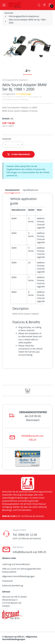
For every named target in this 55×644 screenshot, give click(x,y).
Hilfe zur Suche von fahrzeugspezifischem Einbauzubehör (22, 570)
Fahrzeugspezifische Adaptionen (24, 16)
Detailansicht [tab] (12, 190)
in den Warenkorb (18, 154)
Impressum (8, 581)
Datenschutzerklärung (13, 585)
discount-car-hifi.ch (14, 637)
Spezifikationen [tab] (31, 190)
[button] (39, 5)
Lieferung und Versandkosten (16, 564)
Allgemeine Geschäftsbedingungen (18, 576)
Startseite (9, 13)
